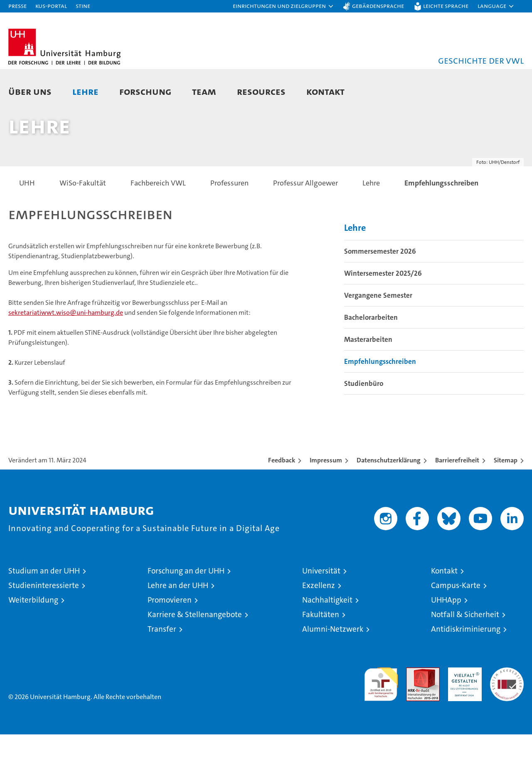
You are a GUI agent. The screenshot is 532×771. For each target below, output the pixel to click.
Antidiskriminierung (466, 666)
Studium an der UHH (44, 607)
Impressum (326, 497)
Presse (17, 6)
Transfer (162, 666)
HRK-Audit (463, 708)
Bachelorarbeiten (371, 354)
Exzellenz (319, 622)
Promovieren (170, 636)
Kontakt (325, 91)
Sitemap (506, 497)
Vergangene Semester (378, 332)
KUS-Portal (51, 6)
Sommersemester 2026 (380, 288)
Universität (321, 607)
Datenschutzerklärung (389, 497)
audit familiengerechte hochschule (381, 717)
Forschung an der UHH (186, 607)
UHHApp (446, 636)
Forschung (145, 91)
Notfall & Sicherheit (465, 651)
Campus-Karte (456, 622)
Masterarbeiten (368, 376)
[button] (283, 6)
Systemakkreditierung (507, 708)
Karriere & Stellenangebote (195, 651)
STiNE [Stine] (83, 6)
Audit (414, 708)
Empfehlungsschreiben (380, 398)
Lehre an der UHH (178, 622)
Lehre (85, 91)
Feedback (282, 497)
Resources (261, 91)
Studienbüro (364, 420)
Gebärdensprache (378, 6)
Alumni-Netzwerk (333, 666)
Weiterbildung (33, 636)
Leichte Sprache (446, 6)
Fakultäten (321, 651)
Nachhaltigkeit (327, 636)
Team (204, 91)
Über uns (30, 91)
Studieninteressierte (44, 622)
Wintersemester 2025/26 (383, 310)
